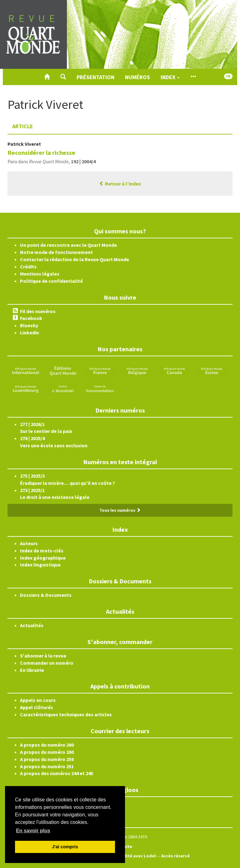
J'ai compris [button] (65, 847)
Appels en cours (38, 700)
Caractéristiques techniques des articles (66, 714)
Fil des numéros (38, 311)
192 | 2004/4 (83, 161)
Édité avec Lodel (138, 856)
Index (170, 77)
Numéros (137, 77)
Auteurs (29, 543)
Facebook (31, 318)
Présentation (95, 77)
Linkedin (30, 332)
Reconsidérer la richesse (41, 152)
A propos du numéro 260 (47, 745)
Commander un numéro (47, 663)
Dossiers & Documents (46, 595)
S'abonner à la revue (43, 656)
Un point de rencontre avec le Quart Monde (68, 245)
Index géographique (43, 558)
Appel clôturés (37, 707)
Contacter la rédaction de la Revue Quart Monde (75, 259)
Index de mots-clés (42, 551)
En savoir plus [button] (33, 831)
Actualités (32, 625)
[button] (63, 77)
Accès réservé (175, 856)
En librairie (32, 670)
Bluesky (29, 325)
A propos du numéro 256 (47, 759)
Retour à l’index (120, 184)
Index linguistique (40, 565)
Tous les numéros (120, 510)
